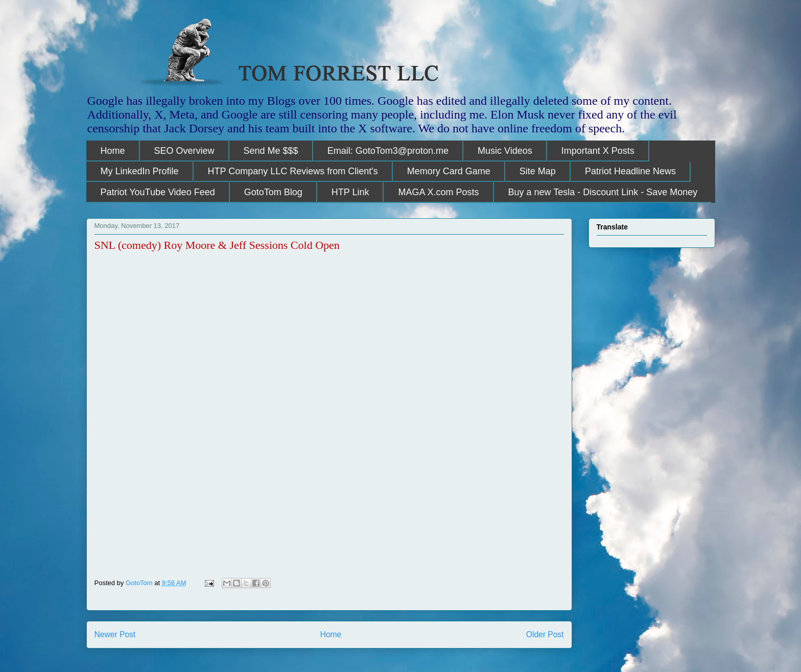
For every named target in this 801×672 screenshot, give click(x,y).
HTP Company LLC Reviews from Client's (293, 171)
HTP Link (350, 192)
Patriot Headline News (630, 171)
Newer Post (115, 634)
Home (113, 151)
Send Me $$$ (271, 151)
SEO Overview (184, 151)
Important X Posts (598, 151)
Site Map (538, 171)
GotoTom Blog (273, 192)
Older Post (545, 634)
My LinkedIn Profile (140, 171)
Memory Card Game (449, 171)
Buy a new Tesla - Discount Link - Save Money (603, 192)
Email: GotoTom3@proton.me (388, 151)
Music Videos (505, 151)
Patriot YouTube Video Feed (158, 192)
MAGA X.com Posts (438, 192)
